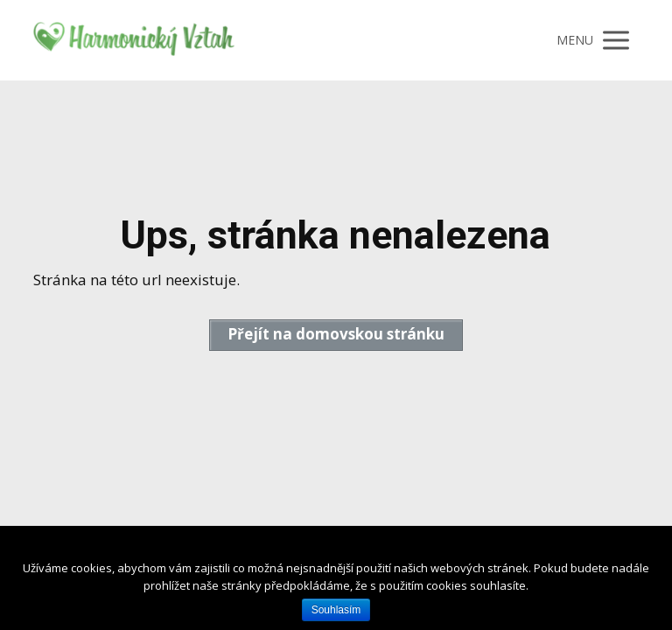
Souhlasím (336, 610)
